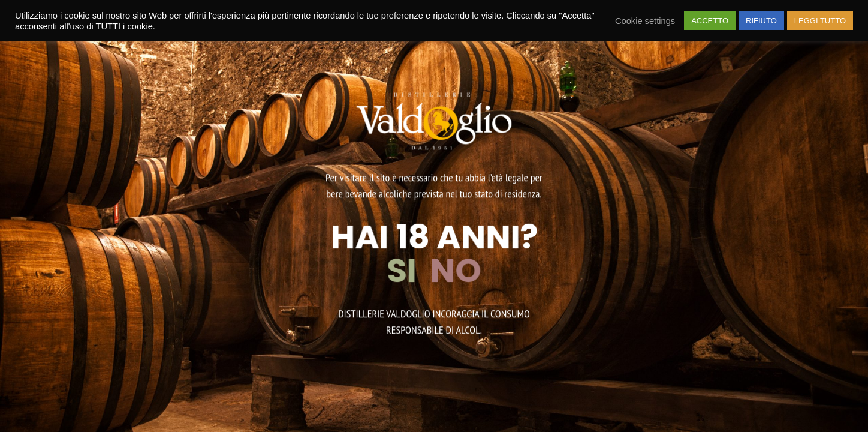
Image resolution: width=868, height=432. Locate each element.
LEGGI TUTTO (820, 21)
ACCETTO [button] (710, 21)
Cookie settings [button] (645, 21)
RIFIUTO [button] (761, 21)
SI (405, 271)
